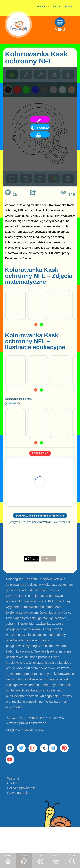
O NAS (56, 6)
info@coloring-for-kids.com (25, 745)
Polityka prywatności (22, 815)
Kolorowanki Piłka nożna (31, 404)
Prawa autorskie (19, 819)
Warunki (13, 805)
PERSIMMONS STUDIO (41, 733)
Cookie (12, 810)
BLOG (69, 6)
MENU (65, 39)
